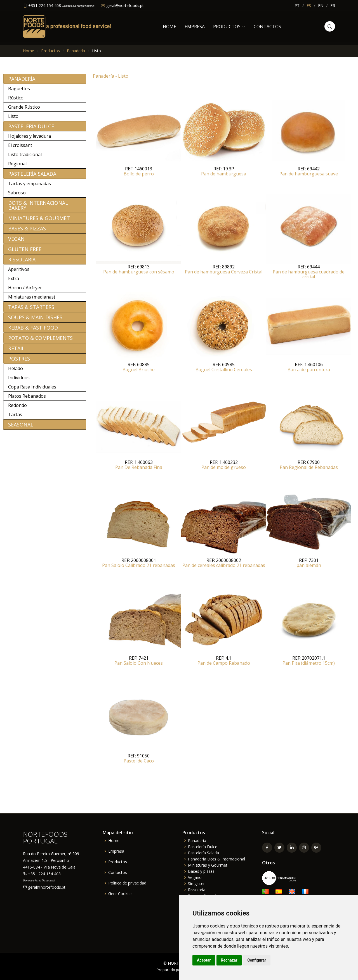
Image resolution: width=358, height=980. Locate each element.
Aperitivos (19, 272)
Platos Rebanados (27, 399)
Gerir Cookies (120, 894)
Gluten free (25, 252)
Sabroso (17, 196)
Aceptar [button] (204, 960)
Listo (13, 119)
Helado (16, 371)
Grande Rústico (24, 110)
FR (333, 5)
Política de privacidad (127, 883)
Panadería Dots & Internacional (216, 859)
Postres (19, 362)
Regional (17, 167)
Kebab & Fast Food (33, 331)
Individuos (19, 381)
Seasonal (21, 428)
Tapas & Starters (31, 310)
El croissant (20, 148)
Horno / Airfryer (25, 291)
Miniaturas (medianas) (32, 300)
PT (297, 5)
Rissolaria (22, 263)
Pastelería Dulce (31, 129)
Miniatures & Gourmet (39, 221)
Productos (50, 51)
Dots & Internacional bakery (38, 208)
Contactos (267, 27)
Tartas (15, 418)
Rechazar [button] (229, 960)
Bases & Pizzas (27, 232)
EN (321, 5)
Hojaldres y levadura (30, 139)
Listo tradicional (25, 158)
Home (169, 27)
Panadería (76, 51)
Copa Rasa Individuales (32, 390)
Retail (16, 351)
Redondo (17, 408)
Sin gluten (197, 884)
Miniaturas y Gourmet (208, 865)
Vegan (16, 242)
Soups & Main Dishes (35, 320)
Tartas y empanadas (30, 187)
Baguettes (19, 92)
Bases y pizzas (201, 871)
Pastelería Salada (32, 177)
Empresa (195, 27)
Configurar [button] (257, 960)
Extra (14, 282)
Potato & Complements (40, 341)
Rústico (16, 101)
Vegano (195, 878)
